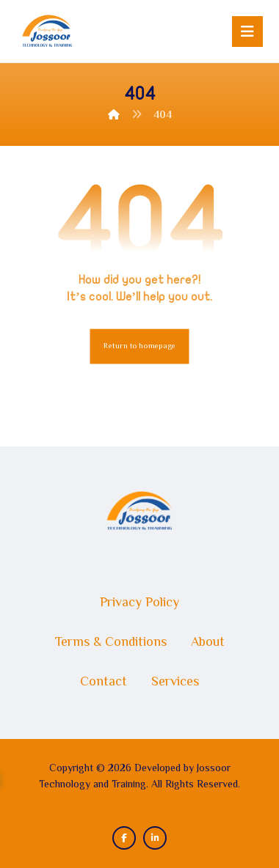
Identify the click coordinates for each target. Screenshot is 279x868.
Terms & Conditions (111, 643)
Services (175, 683)
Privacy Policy (139, 603)
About (208, 643)
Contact (104, 683)
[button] (247, 32)
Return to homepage (140, 346)
